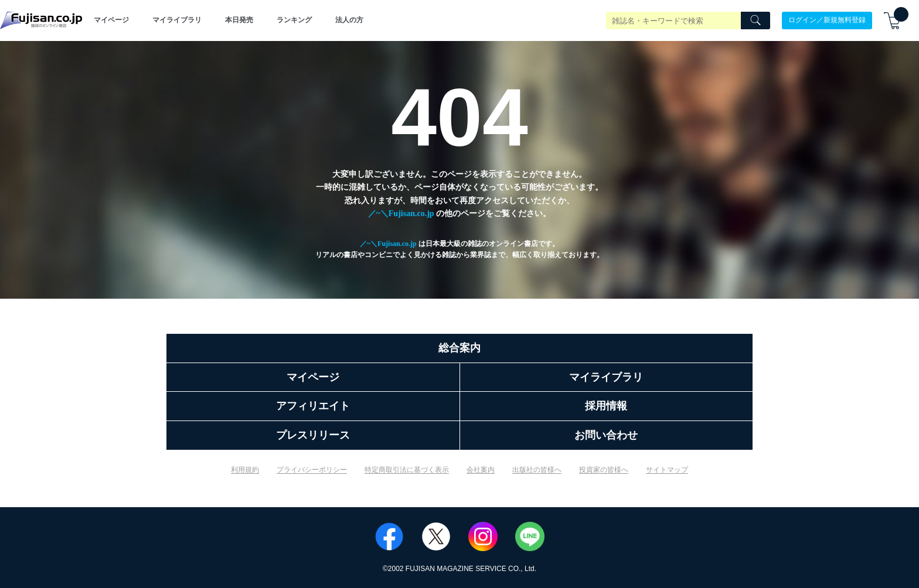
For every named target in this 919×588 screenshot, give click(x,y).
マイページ (111, 20)
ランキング (294, 20)
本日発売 (239, 20)
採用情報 (606, 406)
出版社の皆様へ (537, 470)
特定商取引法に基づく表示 (407, 470)
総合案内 (459, 348)
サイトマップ (667, 470)
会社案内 (481, 470)
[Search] (755, 20)
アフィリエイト (313, 406)
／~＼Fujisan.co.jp (401, 213)
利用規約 (245, 470)
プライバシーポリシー (312, 470)
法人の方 (349, 20)
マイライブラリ (177, 20)
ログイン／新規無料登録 (827, 20)
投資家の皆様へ (604, 470)
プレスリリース (313, 435)
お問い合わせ (606, 435)
